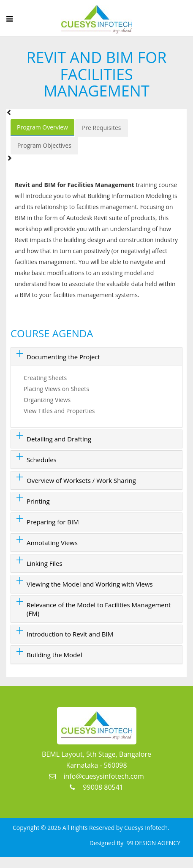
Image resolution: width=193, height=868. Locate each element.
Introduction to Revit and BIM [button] (70, 634)
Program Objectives (44, 145)
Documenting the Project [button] (63, 357)
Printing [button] (38, 501)
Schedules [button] (42, 460)
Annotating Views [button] (52, 543)
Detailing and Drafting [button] (59, 439)
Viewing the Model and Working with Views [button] (90, 584)
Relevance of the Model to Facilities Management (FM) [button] (99, 609)
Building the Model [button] (54, 655)
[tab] (96, 357)
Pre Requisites (102, 128)
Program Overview (42, 127)
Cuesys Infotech (146, 828)
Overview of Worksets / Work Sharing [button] (81, 480)
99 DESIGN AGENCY (153, 843)
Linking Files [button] (45, 563)
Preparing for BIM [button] (53, 522)
